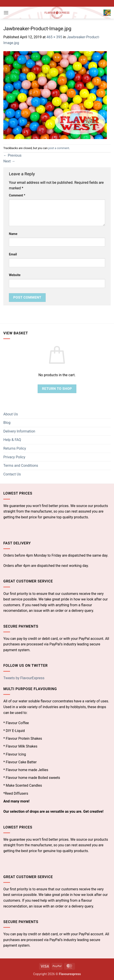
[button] (6, 13)
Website (15, 275)
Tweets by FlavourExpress (24, 678)
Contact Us (12, 474)
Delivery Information (19, 431)
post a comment (59, 148)
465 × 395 (54, 37)
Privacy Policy (14, 457)
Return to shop (57, 389)
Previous (12, 155)
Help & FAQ (12, 440)
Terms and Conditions (21, 466)
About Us (11, 414)
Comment (17, 195)
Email (13, 254)
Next (9, 161)
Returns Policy (15, 448)
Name (13, 234)
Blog (7, 423)
